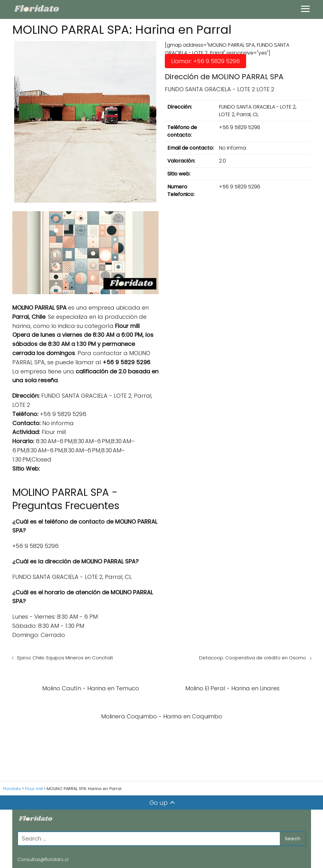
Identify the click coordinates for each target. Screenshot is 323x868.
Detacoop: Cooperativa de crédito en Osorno (253, 658)
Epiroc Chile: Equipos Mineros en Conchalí (65, 658)
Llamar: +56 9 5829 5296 (205, 61)
